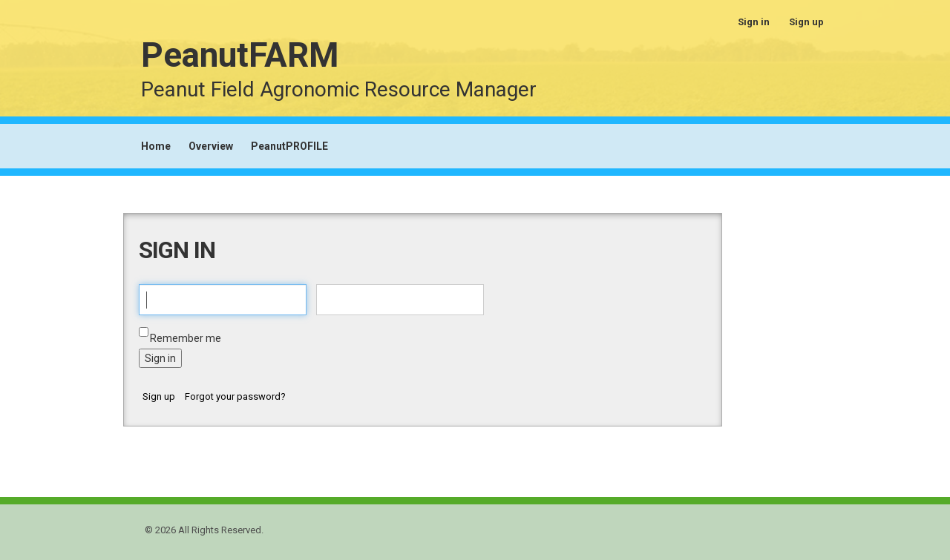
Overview (211, 146)
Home (156, 146)
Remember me (186, 338)
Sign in (754, 22)
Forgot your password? (235, 396)
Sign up (806, 22)
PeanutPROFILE (289, 146)
